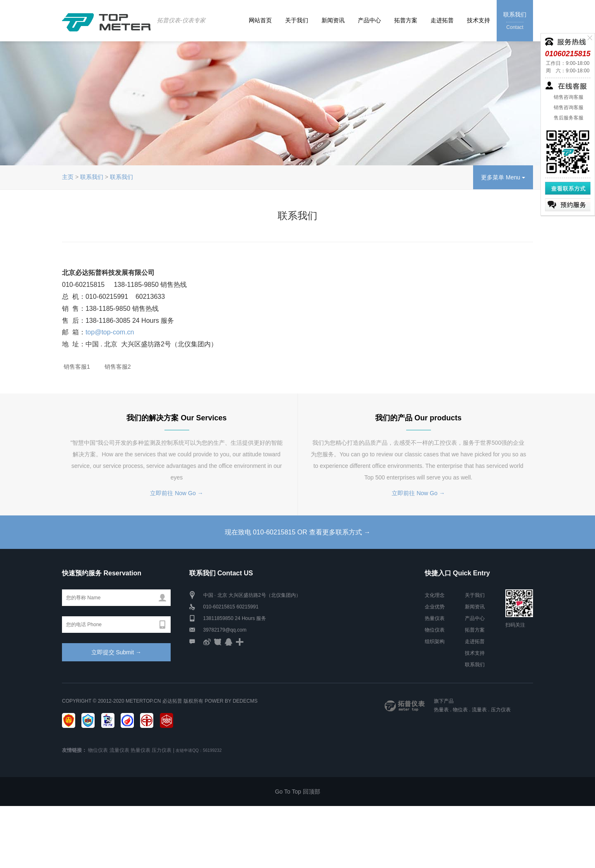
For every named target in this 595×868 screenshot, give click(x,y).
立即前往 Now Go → (176, 493)
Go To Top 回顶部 (297, 792)
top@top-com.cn (110, 332)
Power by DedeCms (231, 701)
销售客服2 (117, 367)
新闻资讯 (333, 20)
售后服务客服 (568, 118)
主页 (68, 177)
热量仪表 (435, 618)
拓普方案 (406, 20)
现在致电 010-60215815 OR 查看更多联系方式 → (298, 532)
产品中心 (369, 20)
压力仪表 (501, 710)
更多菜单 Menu (503, 177)
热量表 (441, 710)
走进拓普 (442, 20)
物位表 (460, 710)
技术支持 (478, 20)
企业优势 (435, 607)
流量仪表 (119, 750)
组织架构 (435, 641)
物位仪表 (435, 630)
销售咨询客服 (568, 97)
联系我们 (515, 21)
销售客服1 (76, 367)
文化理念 (435, 595)
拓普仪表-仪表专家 (181, 20)
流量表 (479, 710)
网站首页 (260, 20)
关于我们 (297, 20)
